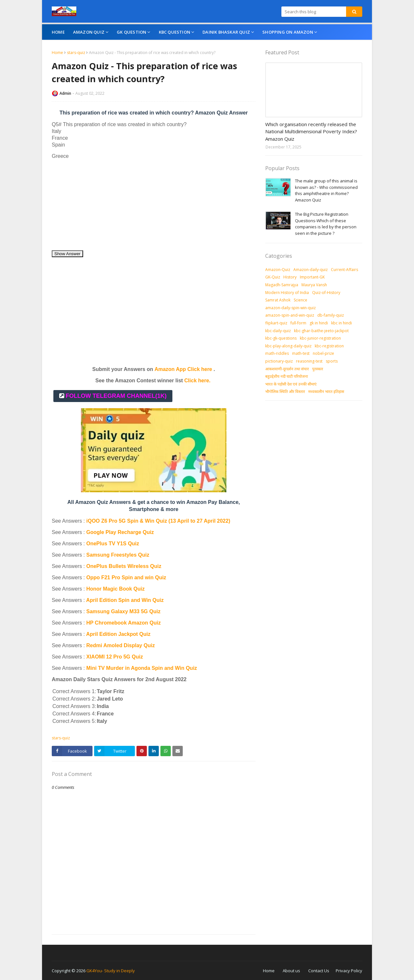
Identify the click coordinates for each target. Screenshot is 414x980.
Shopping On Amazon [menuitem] (288, 32)
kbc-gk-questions (281, 338)
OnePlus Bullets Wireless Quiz (124, 566)
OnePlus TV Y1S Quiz (113, 544)
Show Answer (67, 254)
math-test (301, 353)
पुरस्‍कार (318, 369)
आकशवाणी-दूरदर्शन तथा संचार (287, 369)
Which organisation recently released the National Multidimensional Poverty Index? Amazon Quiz (311, 131)
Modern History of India (287, 293)
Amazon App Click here (183, 369)
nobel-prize (323, 353)
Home (57, 53)
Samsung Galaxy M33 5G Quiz (123, 611)
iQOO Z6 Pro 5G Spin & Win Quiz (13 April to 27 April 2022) (158, 521)
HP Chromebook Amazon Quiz (124, 623)
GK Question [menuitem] (131, 32)
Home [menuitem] (58, 32)
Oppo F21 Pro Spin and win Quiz (127, 577)
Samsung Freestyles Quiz (118, 555)
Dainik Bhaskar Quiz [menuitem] (226, 32)
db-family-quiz (331, 315)
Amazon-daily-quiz (310, 270)
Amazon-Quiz (278, 270)
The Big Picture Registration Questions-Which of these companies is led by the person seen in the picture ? (326, 224)
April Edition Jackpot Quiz (118, 634)
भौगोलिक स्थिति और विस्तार (285, 392)
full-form (298, 323)
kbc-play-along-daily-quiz (288, 346)
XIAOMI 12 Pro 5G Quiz (115, 657)
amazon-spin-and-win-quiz (290, 315)
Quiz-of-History (326, 293)
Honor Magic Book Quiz (115, 589)
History (290, 277)
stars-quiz (76, 53)
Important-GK (312, 277)
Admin (65, 93)
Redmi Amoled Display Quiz (121, 645)
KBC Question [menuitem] (174, 32)
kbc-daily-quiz (278, 331)
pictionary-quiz (279, 361)
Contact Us (319, 971)
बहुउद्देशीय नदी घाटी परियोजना (287, 376)
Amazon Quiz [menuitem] (89, 32)
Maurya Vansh (314, 285)
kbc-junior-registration (320, 338)
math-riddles (277, 353)
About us (291, 971)
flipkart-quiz (276, 323)
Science (300, 300)
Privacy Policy (349, 971)
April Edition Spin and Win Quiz (125, 600)
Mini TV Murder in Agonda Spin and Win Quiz (142, 668)
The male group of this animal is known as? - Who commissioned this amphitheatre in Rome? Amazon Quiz (326, 190)
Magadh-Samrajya (282, 285)
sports (332, 361)
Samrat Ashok (278, 300)
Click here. (197, 381)
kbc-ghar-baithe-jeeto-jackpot (321, 331)
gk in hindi (319, 323)
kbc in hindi (342, 323)
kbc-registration (329, 346)
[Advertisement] (154, 205)
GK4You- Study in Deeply (111, 971)
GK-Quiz (273, 277)
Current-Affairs (344, 270)
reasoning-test (309, 361)
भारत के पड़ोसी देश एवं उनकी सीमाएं (291, 384)
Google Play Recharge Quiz (120, 532)
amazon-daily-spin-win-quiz (290, 308)
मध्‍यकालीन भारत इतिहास (326, 392)
